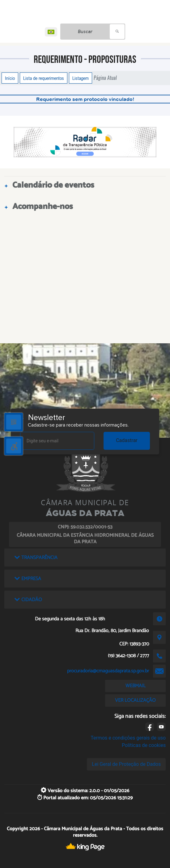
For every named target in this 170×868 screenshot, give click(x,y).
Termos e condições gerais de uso (128, 738)
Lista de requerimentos (44, 78)
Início (10, 78)
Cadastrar (127, 440)
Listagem (81, 78)
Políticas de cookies (144, 745)
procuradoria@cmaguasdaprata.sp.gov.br (108, 671)
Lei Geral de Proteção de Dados (126, 764)
